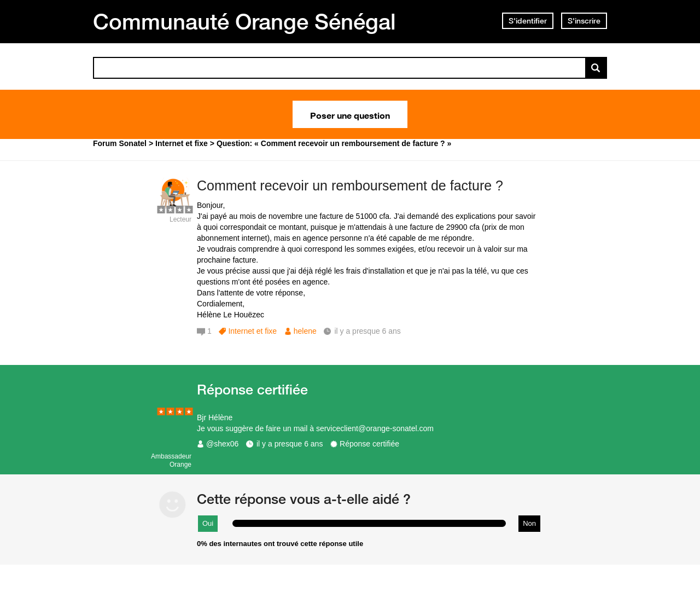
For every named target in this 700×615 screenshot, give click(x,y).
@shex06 (222, 444)
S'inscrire (584, 21)
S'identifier (528, 21)
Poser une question (350, 114)
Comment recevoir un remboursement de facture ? (350, 185)
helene (305, 331)
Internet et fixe (252, 331)
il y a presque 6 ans (290, 444)
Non (529, 523)
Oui (208, 523)
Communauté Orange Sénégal (244, 21)
